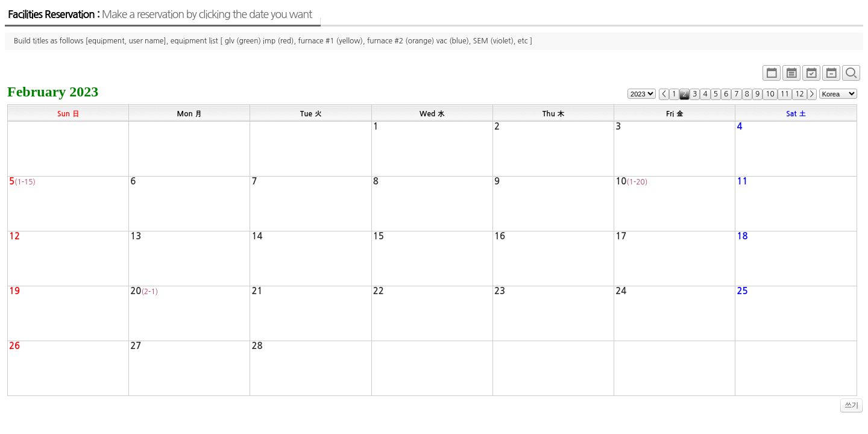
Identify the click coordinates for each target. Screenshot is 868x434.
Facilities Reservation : (160, 14)
